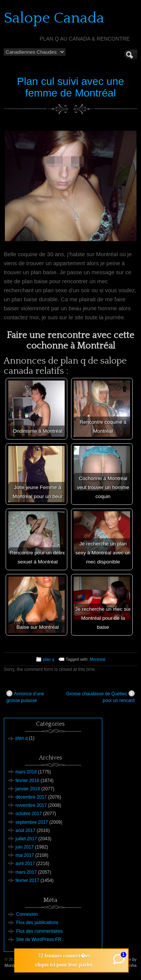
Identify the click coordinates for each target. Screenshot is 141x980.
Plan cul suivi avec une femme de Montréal (70, 87)
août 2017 (25, 831)
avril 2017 (25, 864)
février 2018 (27, 781)
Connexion (27, 914)
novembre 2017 (31, 805)
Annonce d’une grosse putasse (25, 697)
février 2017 (27, 880)
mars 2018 (26, 772)
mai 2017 (25, 855)
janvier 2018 (28, 789)
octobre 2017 (29, 814)
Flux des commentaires (39, 931)
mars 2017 (26, 872)
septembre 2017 (32, 822)
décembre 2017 (31, 797)
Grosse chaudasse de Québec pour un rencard (100, 697)
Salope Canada (54, 18)
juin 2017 (25, 847)
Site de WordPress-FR (39, 939)
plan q (49, 659)
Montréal (97, 659)
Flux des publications (37, 923)
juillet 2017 (26, 839)
